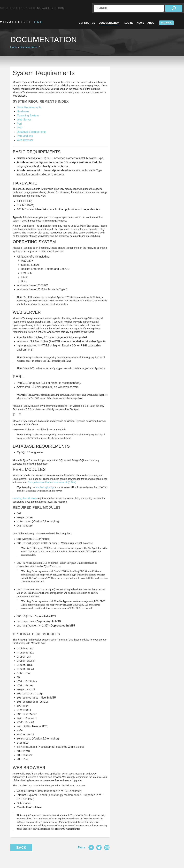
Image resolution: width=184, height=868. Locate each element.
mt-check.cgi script (45, 487)
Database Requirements (32, 132)
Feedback (166, 23)
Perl (19, 124)
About (152, 23)
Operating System (28, 115)
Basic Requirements (29, 107)
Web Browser (25, 140)
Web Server (24, 120)
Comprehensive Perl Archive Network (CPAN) (52, 482)
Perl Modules (25, 136)
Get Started (87, 23)
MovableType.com (51, 8)
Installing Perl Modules (25, 498)
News (140, 23)
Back (21, 848)
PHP (20, 128)
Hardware (23, 111)
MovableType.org (21, 22)
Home (14, 47)
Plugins (128, 23)
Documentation (109, 23)
